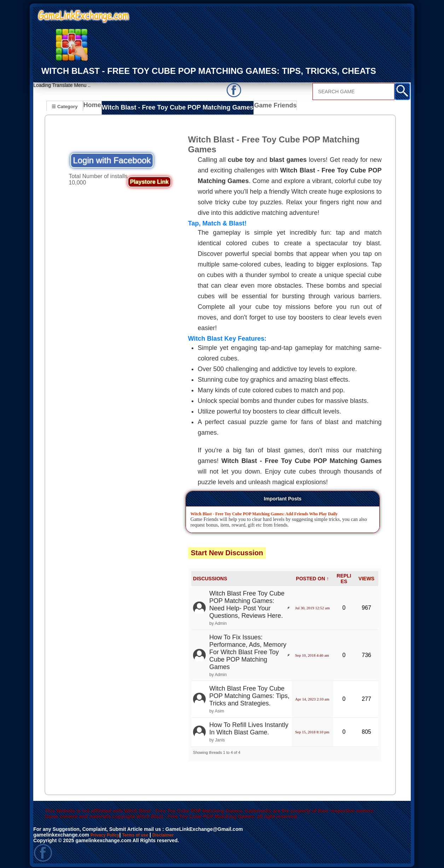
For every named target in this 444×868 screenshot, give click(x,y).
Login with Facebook (112, 158)
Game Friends (250, 107)
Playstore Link (149, 179)
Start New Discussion (227, 550)
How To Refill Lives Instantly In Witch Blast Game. (249, 726)
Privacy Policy (107, 832)
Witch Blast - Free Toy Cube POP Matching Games (168, 107)
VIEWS (366, 576)
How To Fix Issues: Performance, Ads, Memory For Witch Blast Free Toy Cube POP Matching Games (248, 650)
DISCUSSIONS (210, 576)
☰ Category (65, 106)
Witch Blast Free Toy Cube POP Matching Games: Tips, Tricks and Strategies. (249, 693)
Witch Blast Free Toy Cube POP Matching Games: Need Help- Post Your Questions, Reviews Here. (247, 602)
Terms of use (142, 832)
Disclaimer (174, 832)
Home (94, 107)
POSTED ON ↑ (312, 576)
